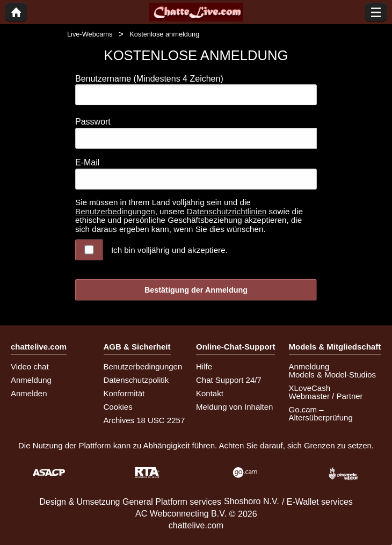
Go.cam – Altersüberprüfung (321, 413)
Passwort (93, 122)
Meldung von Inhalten (234, 407)
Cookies (118, 407)
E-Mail (87, 162)
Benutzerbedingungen (115, 211)
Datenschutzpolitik (136, 380)
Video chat (30, 366)
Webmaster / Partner (326, 396)
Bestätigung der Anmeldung (196, 290)
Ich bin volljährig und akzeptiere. (169, 250)
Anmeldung (31, 380)
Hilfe (204, 366)
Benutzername (149, 79)
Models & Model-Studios (333, 375)
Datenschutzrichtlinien (227, 211)
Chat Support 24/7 (229, 380)
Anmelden (29, 393)
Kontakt (210, 393)
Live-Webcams (90, 34)
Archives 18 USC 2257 (144, 420)
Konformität (124, 393)
